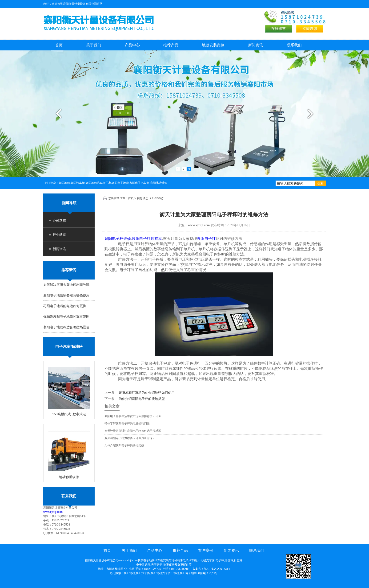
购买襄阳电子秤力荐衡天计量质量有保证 (130, 438)
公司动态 (59, 221)
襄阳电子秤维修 (118, 239)
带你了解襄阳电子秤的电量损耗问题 (127, 424)
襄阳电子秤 (206, 239)
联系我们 (294, 45)
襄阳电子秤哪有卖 (147, 239)
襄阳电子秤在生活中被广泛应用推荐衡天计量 (133, 416)
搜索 (320, 183)
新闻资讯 (256, 45)
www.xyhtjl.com (53, 512)
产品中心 (132, 45)
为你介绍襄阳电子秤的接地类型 (141, 399)
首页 (59, 45)
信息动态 (143, 198)
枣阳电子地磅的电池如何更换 (65, 306)
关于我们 (94, 45)
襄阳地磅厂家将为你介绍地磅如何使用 (146, 393)
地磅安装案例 (213, 45)
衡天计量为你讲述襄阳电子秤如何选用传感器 (133, 431)
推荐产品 (171, 45)
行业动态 (59, 235)
